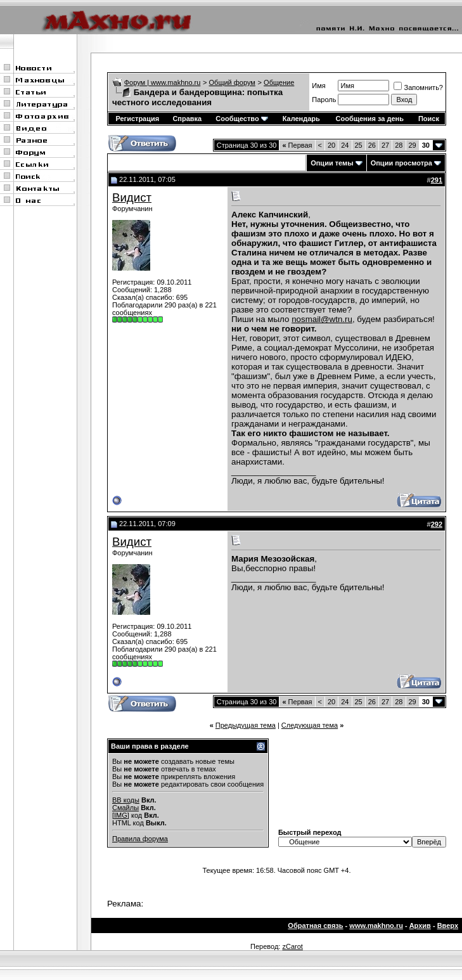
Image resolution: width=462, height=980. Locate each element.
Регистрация (137, 119)
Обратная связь (315, 925)
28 (399, 145)
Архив (420, 925)
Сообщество (241, 119)
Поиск (429, 119)
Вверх (448, 925)
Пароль (324, 100)
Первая (297, 145)
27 (385, 145)
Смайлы (125, 808)
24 (345, 145)
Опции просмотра (401, 163)
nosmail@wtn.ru (322, 319)
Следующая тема (310, 725)
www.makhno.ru (376, 925)
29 (413, 145)
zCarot (292, 946)
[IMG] (121, 815)
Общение (279, 82)
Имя (318, 86)
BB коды (126, 800)
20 (331, 145)
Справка (187, 119)
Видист (132, 197)
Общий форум (232, 82)
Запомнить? (418, 87)
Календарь (301, 119)
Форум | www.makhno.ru (163, 82)
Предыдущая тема (246, 725)
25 (359, 145)
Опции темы (332, 163)
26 (372, 145)
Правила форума (140, 839)
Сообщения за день (370, 119)
